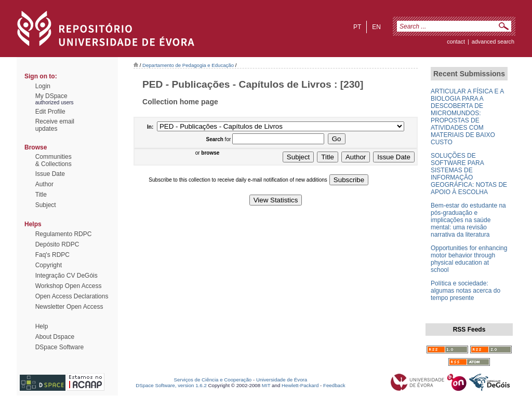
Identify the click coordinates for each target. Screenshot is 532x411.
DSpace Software (59, 347)
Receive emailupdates (55, 125)
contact (456, 42)
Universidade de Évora (282, 380)
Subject (46, 205)
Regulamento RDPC (64, 234)
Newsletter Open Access (69, 307)
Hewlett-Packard (300, 385)
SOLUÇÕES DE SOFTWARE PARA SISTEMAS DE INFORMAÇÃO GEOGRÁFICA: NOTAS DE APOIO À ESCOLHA (469, 174)
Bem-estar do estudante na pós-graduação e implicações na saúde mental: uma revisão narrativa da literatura (468, 220)
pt (357, 27)
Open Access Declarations (72, 296)
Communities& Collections (54, 160)
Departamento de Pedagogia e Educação (188, 65)
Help (42, 326)
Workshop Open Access (69, 286)
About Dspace (55, 337)
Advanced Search (493, 42)
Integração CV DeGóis (66, 276)
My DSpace (51, 96)
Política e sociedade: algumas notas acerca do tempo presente (465, 291)
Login (43, 86)
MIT (266, 385)
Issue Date (50, 174)
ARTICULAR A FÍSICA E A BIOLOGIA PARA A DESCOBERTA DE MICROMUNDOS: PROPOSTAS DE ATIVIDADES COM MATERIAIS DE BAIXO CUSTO (467, 117)
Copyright (49, 265)
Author (44, 184)
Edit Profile (50, 112)
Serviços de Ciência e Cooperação (213, 380)
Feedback (334, 385)
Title (41, 195)
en (376, 27)
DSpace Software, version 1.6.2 (171, 385)
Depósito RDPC (57, 244)
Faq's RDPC (52, 255)
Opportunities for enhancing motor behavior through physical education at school (469, 259)
